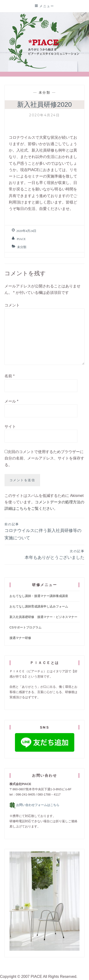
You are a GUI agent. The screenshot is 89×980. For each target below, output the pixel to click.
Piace (21, 239)
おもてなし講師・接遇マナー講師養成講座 (39, 596)
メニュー (47, 6)
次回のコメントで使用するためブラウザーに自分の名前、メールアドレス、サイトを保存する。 (44, 458)
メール (12, 401)
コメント (12, 305)
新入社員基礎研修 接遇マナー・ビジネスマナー (43, 617)
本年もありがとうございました (45, 554)
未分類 (45, 92)
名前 (10, 376)
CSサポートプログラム (26, 627)
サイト (10, 426)
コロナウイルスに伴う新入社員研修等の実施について (45, 531)
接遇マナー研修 (20, 638)
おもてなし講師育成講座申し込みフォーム (39, 606)
